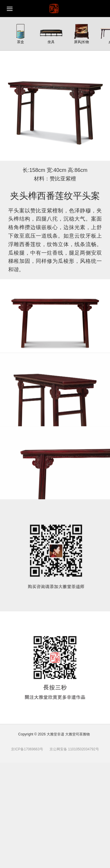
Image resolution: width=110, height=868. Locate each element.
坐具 (51, 42)
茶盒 (21, 42)
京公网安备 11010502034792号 (74, 749)
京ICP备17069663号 (27, 749)
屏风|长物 (81, 42)
